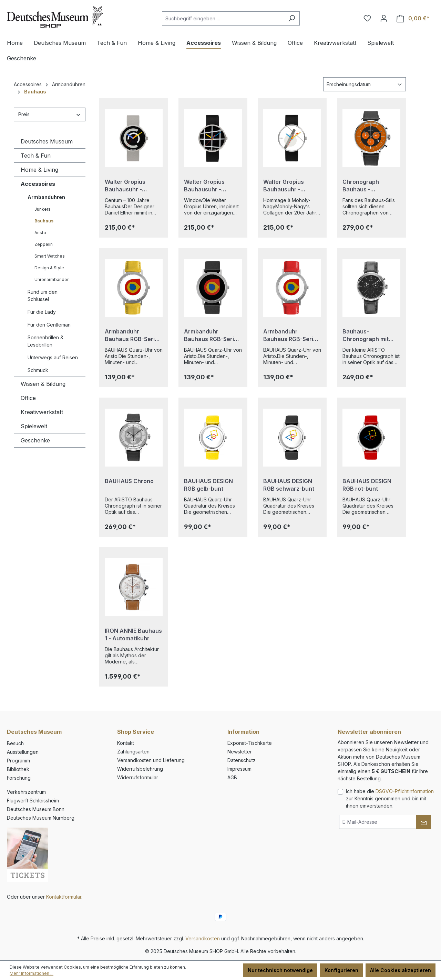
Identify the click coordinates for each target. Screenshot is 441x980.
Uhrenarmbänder (52, 279)
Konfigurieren (341, 970)
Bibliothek (18, 769)
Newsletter (240, 752)
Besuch (15, 743)
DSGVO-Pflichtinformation (405, 791)
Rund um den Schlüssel (43, 296)
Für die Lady (42, 312)
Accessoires (38, 184)
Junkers (43, 209)
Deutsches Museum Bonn (36, 809)
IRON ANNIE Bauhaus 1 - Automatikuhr (133, 634)
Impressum (239, 769)
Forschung (19, 778)
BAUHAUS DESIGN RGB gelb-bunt (208, 485)
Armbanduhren (46, 197)
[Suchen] (292, 18)
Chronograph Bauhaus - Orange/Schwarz (366, 186)
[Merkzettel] (367, 18)
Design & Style (49, 268)
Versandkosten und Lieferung (151, 760)
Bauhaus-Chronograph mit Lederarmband (366, 335)
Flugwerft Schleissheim (33, 801)
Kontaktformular (64, 897)
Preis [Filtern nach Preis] (50, 114)
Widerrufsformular (138, 777)
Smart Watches (50, 256)
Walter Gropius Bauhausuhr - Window (204, 186)
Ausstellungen (23, 752)
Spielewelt (34, 426)
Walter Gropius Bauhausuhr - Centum (125, 186)
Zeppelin (44, 244)
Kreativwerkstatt (42, 412)
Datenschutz (242, 760)
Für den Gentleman (49, 325)
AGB (232, 777)
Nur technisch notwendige (280, 970)
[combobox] (223, 18)
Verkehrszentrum (26, 792)
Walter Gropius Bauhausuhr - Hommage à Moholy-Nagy (291, 186)
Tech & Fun (36, 156)
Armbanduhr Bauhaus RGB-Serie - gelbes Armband (133, 335)
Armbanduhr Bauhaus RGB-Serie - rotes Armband (292, 335)
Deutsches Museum (47, 141)
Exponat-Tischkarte (250, 743)
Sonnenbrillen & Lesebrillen (45, 341)
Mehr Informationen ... (32, 973)
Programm (18, 761)
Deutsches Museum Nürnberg (41, 818)
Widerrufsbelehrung (140, 769)
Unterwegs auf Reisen (53, 357)
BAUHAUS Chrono (129, 481)
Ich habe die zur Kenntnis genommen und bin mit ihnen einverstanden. (390, 798)
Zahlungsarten (133, 752)
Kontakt (126, 743)
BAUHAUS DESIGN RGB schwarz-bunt (289, 485)
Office (28, 398)
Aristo (40, 233)
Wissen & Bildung (43, 384)
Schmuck (38, 370)
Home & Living (39, 170)
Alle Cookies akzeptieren (401, 970)
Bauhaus (44, 221)
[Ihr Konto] (384, 18)
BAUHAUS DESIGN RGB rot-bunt (367, 485)
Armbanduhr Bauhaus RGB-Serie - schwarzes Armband (213, 335)
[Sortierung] (365, 84)
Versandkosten (203, 938)
